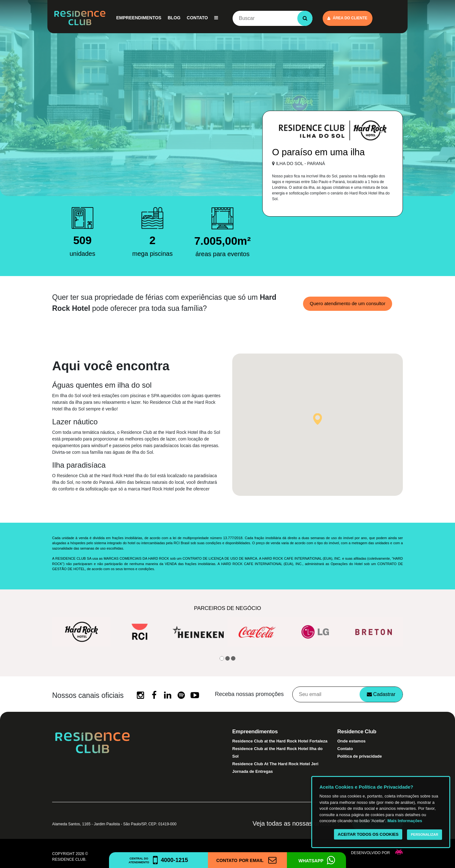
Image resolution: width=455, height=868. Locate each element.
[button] (318, 419)
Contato (197, 18)
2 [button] (227, 658)
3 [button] (233, 658)
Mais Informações (405, 821)
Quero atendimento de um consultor (347, 303)
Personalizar (425, 834)
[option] (81, 632)
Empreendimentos (139, 18)
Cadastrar (381, 694)
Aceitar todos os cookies (368, 834)
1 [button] (222, 658)
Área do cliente (347, 18)
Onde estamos (352, 741)
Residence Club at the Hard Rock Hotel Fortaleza (280, 741)
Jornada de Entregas (253, 771)
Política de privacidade (360, 756)
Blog (174, 18)
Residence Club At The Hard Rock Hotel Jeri (275, 764)
